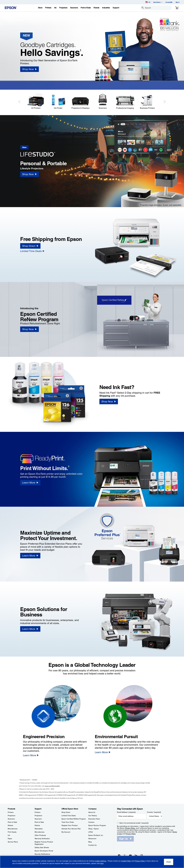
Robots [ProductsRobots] (10, 825)
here (102, 863)
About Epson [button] (158, 2)
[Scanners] (103, 101)
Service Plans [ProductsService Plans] (13, 842)
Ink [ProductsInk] (9, 835)
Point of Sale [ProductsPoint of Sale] (12, 822)
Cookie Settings (101, 861)
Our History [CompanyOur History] (93, 816)
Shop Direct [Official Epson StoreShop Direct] (66, 812)
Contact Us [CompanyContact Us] (92, 845)
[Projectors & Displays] (80, 101)
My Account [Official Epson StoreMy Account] (66, 832)
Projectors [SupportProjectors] (38, 816)
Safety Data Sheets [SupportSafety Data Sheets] (42, 847)
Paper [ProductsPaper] (10, 839)
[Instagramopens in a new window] (142, 855)
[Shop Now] (29, 69)
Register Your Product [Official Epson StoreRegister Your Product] (70, 825)
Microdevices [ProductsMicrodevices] (13, 829)
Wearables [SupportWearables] (39, 829)
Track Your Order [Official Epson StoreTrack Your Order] (68, 822)
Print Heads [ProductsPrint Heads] (12, 832)
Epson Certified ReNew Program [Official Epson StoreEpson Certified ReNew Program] (74, 819)
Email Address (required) (126, 812)
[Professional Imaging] (125, 101)
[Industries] (106, 8)
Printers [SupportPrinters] (37, 812)
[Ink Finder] (58, 101)
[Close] (169, 862)
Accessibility (169, 2)
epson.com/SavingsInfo (52, 786)
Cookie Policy (126, 861)
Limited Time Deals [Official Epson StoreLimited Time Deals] (69, 816)
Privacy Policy (130, 828)
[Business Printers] (147, 101)
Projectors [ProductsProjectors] (11, 816)
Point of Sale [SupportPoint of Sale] (39, 822)
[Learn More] (30, 483)
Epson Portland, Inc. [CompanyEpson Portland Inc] (96, 835)
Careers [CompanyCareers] (91, 822)
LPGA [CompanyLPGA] (91, 832)
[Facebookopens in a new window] (119, 855)
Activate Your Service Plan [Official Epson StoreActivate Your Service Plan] (71, 829)
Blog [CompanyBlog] (90, 842)
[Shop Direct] (30, 246)
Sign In (177, 2)
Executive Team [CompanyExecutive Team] (94, 819)
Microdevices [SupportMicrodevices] (39, 832)
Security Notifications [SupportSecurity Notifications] (42, 854)
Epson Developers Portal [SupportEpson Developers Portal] (44, 851)
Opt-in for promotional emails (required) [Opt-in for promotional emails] (134, 823)
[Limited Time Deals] (32, 251)
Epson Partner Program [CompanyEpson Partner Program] (97, 825)
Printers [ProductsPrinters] (11, 812)
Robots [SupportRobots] (37, 825)
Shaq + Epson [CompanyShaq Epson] (94, 829)
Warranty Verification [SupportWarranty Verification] (42, 839)
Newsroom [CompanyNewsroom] (92, 839)
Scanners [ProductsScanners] (11, 819)
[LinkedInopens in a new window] (136, 855)
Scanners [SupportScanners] (38, 819)
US (148, 2)
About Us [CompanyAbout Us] (92, 812)
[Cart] (177, 8)
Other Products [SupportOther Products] (40, 835)
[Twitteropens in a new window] (125, 855)
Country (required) (154, 812)
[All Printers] (36, 101)
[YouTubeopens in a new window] (130, 855)
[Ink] (55, 8)
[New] (40, 152)
